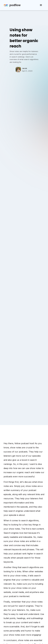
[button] (41, 5)
